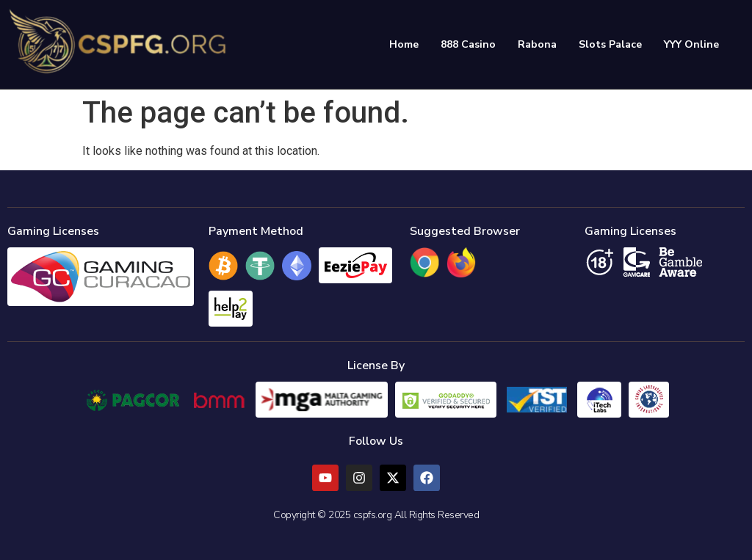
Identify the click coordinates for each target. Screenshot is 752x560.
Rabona (537, 44)
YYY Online (691, 44)
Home (404, 44)
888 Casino (468, 44)
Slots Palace (610, 44)
